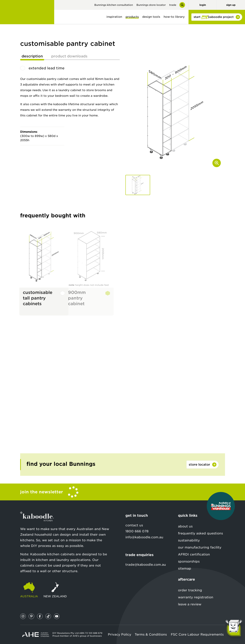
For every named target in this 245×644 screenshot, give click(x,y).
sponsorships (189, 561)
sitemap (185, 568)
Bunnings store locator (151, 5)
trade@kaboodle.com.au (146, 565)
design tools (151, 17)
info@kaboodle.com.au (144, 537)
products (132, 17)
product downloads (69, 56)
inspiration (114, 17)
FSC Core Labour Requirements (197, 634)
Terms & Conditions (151, 634)
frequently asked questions (200, 533)
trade (173, 5)
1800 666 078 (137, 531)
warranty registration (196, 597)
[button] (138, 185)
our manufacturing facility (200, 547)
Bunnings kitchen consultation (114, 5)
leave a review (190, 604)
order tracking (190, 590)
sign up (231, 5)
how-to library (174, 17)
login (203, 5)
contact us (134, 525)
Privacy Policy (120, 634)
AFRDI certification (194, 554)
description (32, 56)
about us (185, 526)
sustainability (189, 540)
